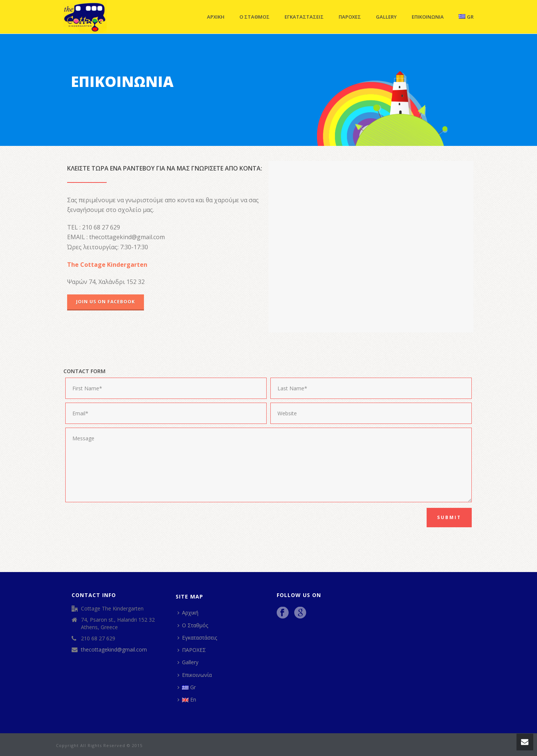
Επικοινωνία (428, 17)
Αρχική (216, 17)
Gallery (386, 17)
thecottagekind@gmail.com (114, 650)
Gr (466, 17)
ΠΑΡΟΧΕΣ (350, 17)
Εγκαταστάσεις (304, 17)
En (187, 699)
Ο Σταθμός (255, 17)
